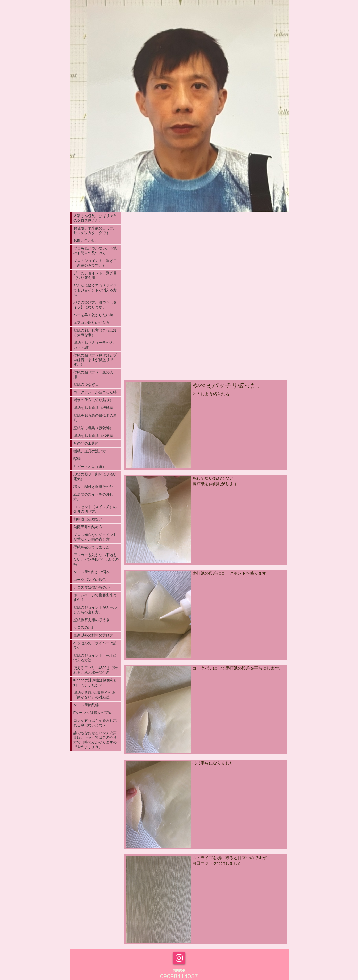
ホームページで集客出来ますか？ (95, 597)
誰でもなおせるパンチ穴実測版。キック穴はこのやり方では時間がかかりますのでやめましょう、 (95, 740)
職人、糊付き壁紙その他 (93, 487)
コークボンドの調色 (90, 580)
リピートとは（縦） (90, 467)
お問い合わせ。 (86, 240)
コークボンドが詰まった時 (95, 392)
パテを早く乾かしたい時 (93, 315)
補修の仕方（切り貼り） (93, 400)
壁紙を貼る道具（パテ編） (95, 436)
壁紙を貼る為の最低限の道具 (95, 418)
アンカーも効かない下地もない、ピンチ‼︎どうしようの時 (96, 559)
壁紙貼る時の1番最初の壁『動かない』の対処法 (94, 695)
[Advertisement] (206, 339)
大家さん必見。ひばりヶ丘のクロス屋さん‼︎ (95, 218)
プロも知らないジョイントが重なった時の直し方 (95, 537)
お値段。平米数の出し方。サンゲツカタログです (95, 230)
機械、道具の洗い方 (90, 451)
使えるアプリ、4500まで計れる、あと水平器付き (95, 670)
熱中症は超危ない (88, 519)
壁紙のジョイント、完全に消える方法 (95, 658)
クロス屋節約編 (86, 705)
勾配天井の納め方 (88, 527)
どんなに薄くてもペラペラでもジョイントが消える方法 (95, 290)
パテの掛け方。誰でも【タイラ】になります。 (95, 305)
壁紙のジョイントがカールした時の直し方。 (95, 610)
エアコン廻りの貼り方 (91, 323)
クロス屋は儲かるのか (91, 587)
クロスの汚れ (84, 628)
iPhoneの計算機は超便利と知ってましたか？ (95, 682)
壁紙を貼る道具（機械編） (95, 408)
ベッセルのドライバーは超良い (95, 645)
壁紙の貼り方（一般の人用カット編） (95, 345)
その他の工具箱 (86, 443)
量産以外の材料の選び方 (93, 635)
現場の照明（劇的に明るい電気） (95, 477)
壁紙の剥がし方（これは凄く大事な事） (95, 333)
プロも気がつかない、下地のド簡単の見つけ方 (95, 251)
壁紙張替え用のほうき (91, 620)
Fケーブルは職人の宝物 (93, 713)
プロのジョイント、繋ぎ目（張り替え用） (95, 275)
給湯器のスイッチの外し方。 (93, 497)
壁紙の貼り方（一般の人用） (93, 374)
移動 (77, 459)
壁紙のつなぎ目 (86, 384)
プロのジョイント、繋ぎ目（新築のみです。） (95, 263)
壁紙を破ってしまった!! (93, 547)
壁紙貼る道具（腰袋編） (93, 428)
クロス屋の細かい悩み (91, 572)
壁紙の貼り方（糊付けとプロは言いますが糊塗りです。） (95, 360)
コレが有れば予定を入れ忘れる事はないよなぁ (95, 723)
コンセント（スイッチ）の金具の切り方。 (95, 509)
